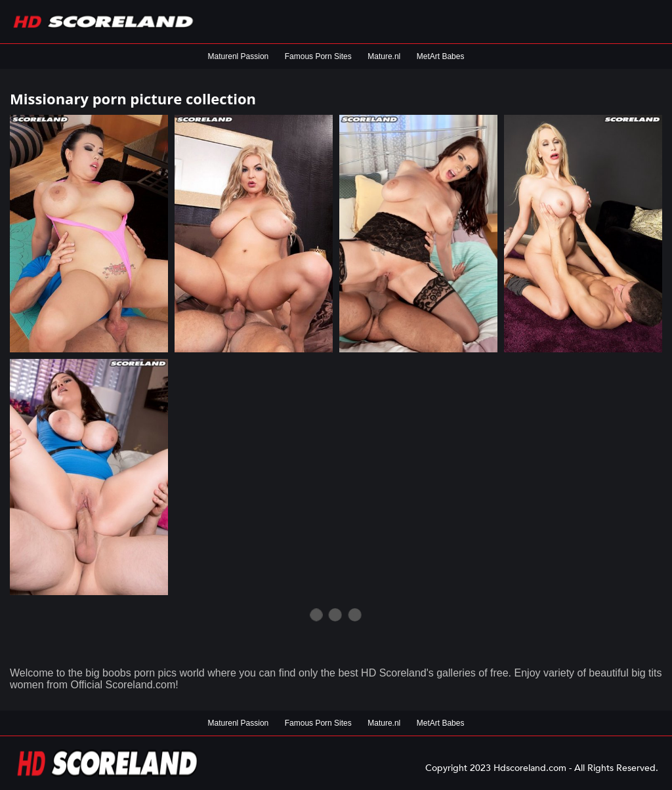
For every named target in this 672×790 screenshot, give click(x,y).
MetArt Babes (441, 56)
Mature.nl (384, 56)
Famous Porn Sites (318, 56)
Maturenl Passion (239, 56)
